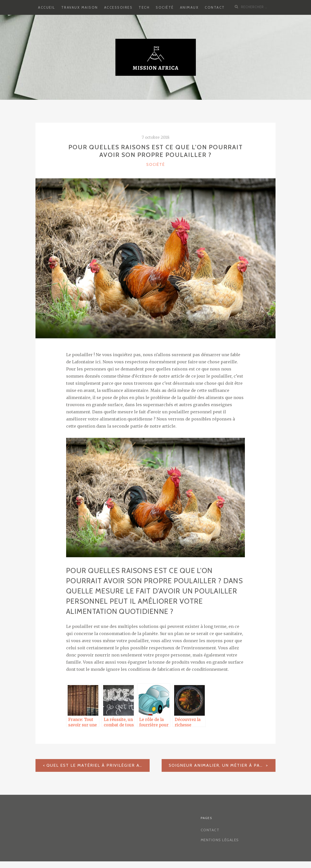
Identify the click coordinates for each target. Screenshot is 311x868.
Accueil (47, 7)
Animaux (189, 7)
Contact (215, 7)
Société (165, 7)
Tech (144, 7)
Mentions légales (220, 840)
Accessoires (118, 7)
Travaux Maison (80, 7)
